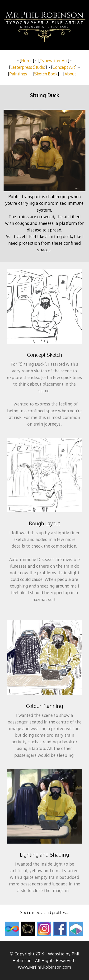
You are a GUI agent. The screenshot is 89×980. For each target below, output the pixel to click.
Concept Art (64, 67)
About (70, 74)
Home (27, 61)
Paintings (18, 74)
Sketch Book (46, 74)
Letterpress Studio (28, 67)
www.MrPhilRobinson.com (45, 967)
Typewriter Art (54, 61)
